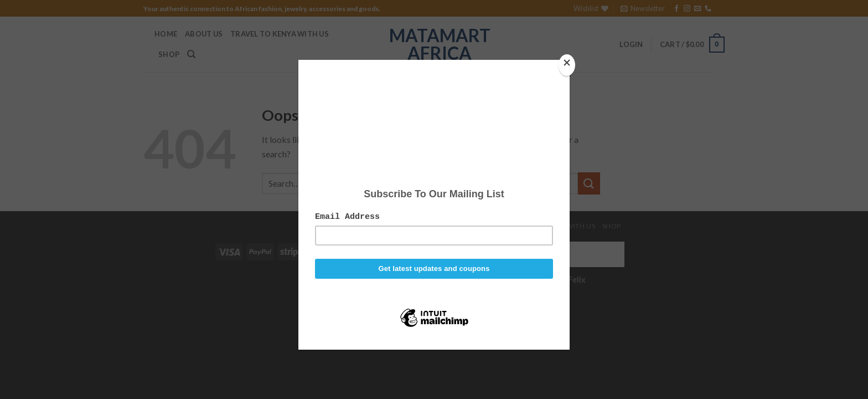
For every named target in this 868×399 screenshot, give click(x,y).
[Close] (567, 65)
